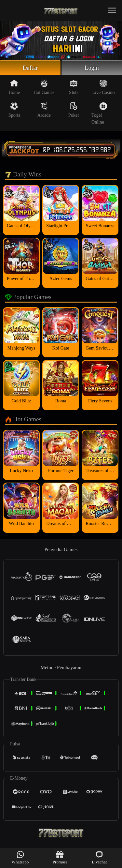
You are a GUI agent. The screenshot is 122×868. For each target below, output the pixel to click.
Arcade (44, 110)
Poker (74, 110)
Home (14, 87)
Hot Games (44, 87)
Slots (74, 87)
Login (92, 68)
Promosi (60, 857)
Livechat (99, 857)
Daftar (30, 68)
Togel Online (99, 113)
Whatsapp (20, 857)
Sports (14, 110)
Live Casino (103, 87)
